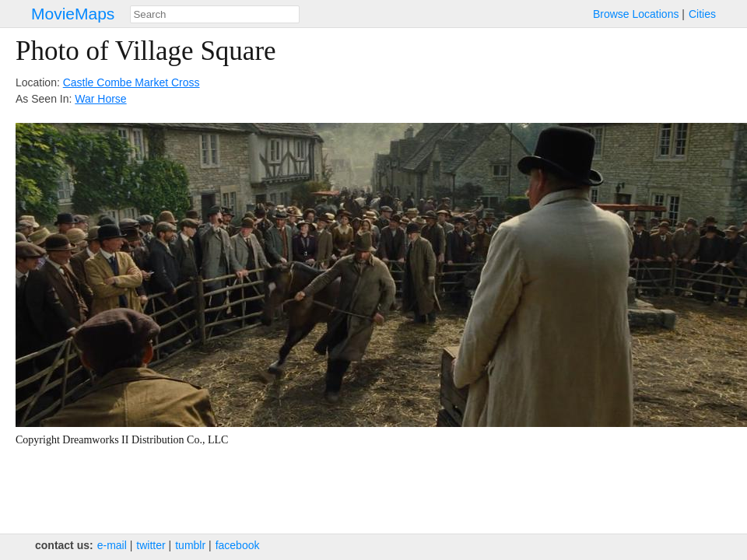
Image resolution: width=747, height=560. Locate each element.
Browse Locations (636, 14)
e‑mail (112, 545)
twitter (151, 545)
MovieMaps (73, 14)
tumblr (190, 545)
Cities (702, 14)
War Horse (100, 99)
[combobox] (215, 14)
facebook (238, 545)
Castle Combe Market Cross (132, 82)
